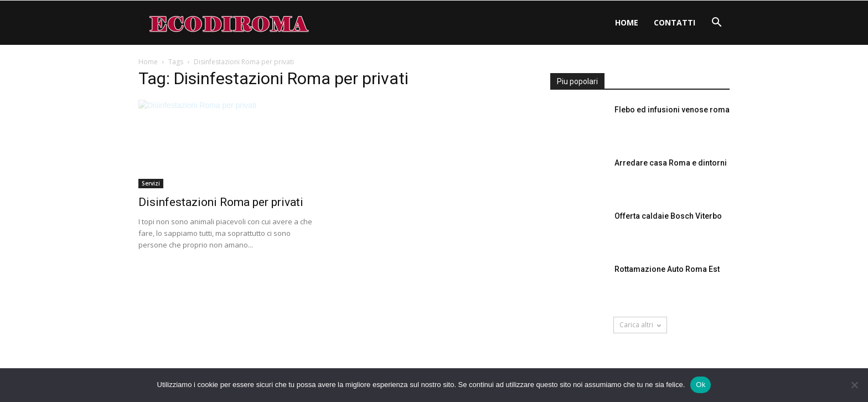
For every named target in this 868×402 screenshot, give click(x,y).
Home (627, 22)
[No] (854, 385)
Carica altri (640, 325)
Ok (701, 385)
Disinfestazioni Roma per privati (221, 202)
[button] (716, 24)
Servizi (151, 183)
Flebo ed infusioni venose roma (672, 110)
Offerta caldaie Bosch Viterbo (668, 216)
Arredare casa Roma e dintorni (671, 163)
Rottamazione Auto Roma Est (667, 269)
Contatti (675, 22)
